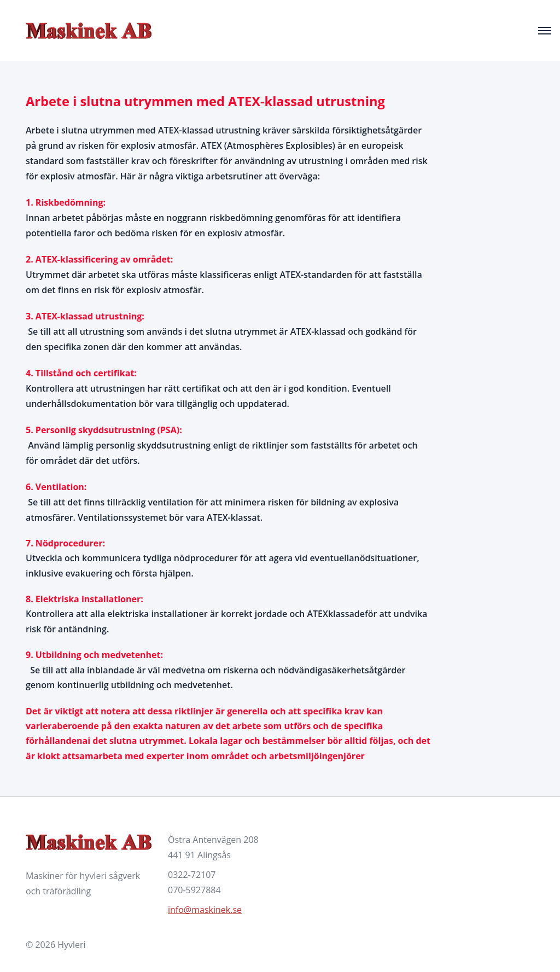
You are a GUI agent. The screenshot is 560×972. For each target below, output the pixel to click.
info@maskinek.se (205, 910)
